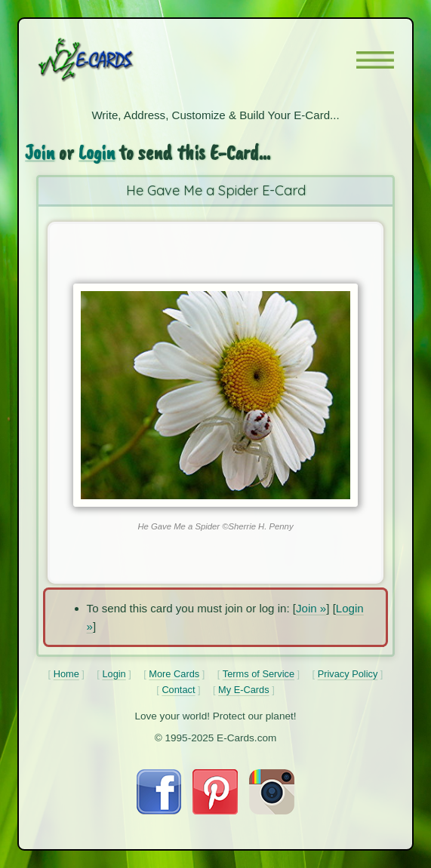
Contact (178, 690)
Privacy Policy (348, 674)
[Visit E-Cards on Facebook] (159, 810)
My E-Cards (244, 690)
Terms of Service (259, 674)
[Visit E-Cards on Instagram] (272, 810)
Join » (311, 608)
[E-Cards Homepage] (112, 60)
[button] (375, 60)
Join (40, 152)
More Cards (174, 674)
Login (97, 152)
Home (66, 674)
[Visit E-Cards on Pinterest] (215, 810)
